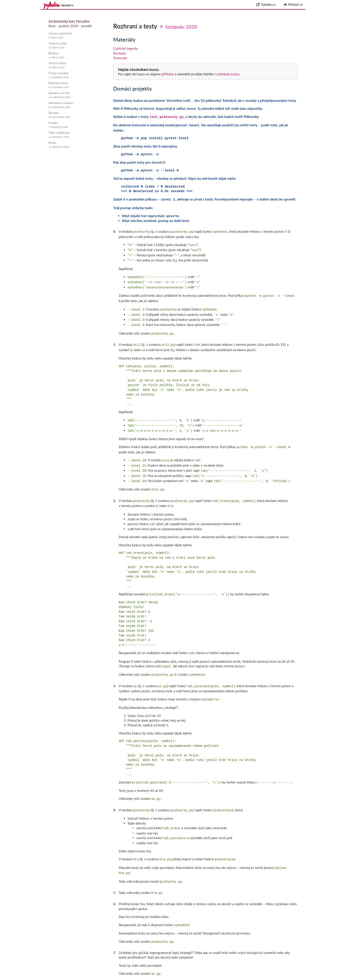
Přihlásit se (293, 5)
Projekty (67, 5)
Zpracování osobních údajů (286, 978)
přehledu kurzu (228, 74)
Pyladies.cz (266, 5)
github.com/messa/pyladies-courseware (270, 973)
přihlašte (168, 74)
